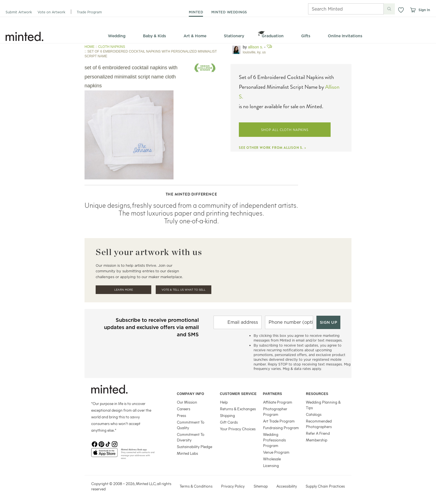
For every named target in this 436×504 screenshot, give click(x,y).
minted (196, 12)
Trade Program (89, 12)
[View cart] (413, 10)
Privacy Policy (233, 486)
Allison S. (256, 47)
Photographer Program (275, 412)
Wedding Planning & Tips (323, 405)
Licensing (271, 465)
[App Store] (104, 455)
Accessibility (287, 486)
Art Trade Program (279, 421)
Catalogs (314, 414)
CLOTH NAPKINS (112, 47)
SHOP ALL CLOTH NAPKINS (285, 130)
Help (224, 402)
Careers (184, 409)
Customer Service (238, 394)
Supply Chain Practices (325, 486)
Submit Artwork (19, 12)
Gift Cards (229, 422)
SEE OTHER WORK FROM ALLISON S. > (272, 148)
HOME (90, 47)
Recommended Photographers (319, 424)
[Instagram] (115, 444)
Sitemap (261, 486)
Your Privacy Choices (238, 429)
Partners (273, 394)
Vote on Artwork (51, 12)
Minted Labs (187, 453)
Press (181, 415)
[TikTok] (108, 444)
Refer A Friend (318, 433)
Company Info (190, 394)
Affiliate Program (278, 402)
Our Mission (187, 402)
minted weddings (229, 12)
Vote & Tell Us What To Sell (184, 290)
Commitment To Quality (191, 425)
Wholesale (272, 459)
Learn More (124, 290)
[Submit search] (389, 9)
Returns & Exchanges (238, 409)
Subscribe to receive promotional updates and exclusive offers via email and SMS (151, 327)
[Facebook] (95, 444)
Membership (317, 440)
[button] (401, 10)
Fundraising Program (281, 428)
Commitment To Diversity (191, 437)
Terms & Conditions (196, 486)
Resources (317, 394)
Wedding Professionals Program (274, 440)
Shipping (227, 415)
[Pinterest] (101, 444)
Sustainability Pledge (195, 447)
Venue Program (276, 452)
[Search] (338, 9)
